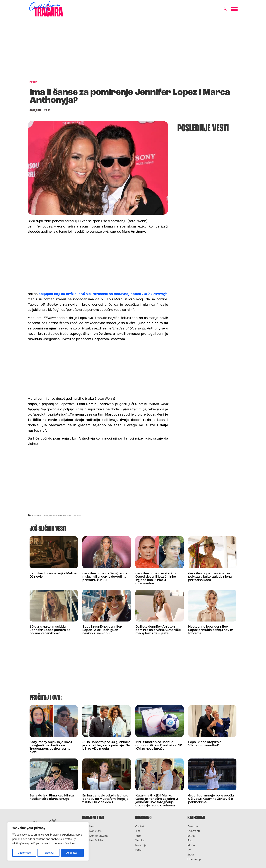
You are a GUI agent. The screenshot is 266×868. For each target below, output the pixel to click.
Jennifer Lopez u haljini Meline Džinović (53, 575)
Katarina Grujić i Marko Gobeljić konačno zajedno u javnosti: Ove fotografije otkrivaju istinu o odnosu (157, 801)
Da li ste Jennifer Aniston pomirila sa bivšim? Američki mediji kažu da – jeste (158, 630)
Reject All (49, 853)
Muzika (140, 841)
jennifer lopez (40, 515)
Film (137, 831)
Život (191, 855)
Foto (138, 836)
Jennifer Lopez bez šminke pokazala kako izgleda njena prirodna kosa (210, 577)
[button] (225, 9)
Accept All (72, 853)
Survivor (88, 827)
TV (189, 850)
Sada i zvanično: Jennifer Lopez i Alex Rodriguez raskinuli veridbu (102, 630)
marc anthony (58, 515)
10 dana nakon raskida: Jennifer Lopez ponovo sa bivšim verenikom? (50, 630)
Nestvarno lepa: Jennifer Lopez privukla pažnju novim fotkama (211, 630)
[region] (48, 841)
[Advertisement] (133, 51)
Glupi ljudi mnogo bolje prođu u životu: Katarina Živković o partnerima (211, 799)
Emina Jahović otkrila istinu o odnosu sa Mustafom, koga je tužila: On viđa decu (105, 799)
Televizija (141, 845)
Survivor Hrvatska (95, 836)
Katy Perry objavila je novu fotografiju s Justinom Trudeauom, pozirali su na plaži (51, 747)
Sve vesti (194, 831)
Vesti (138, 850)
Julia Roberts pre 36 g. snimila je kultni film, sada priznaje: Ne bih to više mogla (106, 745)
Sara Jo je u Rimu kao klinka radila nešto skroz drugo (52, 797)
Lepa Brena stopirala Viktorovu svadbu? (205, 744)
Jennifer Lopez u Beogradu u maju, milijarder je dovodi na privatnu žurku (105, 577)
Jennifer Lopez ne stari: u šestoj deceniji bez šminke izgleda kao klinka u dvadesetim (156, 578)
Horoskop (194, 859)
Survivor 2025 (92, 831)
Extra (191, 836)
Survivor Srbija (93, 841)
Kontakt (140, 827)
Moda (191, 845)
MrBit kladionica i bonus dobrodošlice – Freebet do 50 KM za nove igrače (159, 745)
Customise (24, 853)
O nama (193, 827)
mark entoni (74, 515)
